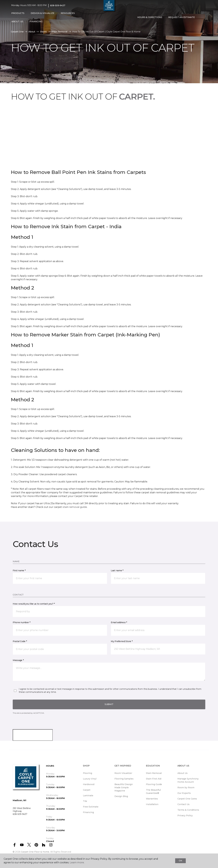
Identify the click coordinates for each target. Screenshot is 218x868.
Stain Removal (59, 32)
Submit (109, 704)
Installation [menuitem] (152, 804)
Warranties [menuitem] (152, 799)
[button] (200, 17)
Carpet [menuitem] (87, 790)
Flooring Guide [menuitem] (154, 784)
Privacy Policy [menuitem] (185, 815)
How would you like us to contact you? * (34, 604)
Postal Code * (20, 641)
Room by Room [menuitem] (186, 787)
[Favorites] (204, 17)
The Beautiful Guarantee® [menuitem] (153, 792)
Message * (18, 660)
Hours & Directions (150, 17)
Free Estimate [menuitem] (91, 807)
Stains (43, 32)
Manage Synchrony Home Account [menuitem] (188, 780)
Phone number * (22, 622)
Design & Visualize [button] (43, 13)
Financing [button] (36, 21)
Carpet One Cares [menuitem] (187, 799)
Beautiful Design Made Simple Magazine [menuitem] (124, 787)
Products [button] (18, 13)
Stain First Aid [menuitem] (154, 779)
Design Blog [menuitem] (121, 796)
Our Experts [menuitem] (184, 793)
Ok (180, 861)
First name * (19, 570)
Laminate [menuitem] (88, 796)
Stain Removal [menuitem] (154, 773)
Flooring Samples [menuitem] (124, 779)
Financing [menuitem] (88, 812)
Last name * (117, 570)
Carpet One (17, 32)
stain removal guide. (75, 507)
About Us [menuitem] (182, 773)
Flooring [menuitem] (88, 773)
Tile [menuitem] (85, 801)
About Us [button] (17, 21)
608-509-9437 (58, 5)
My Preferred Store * (122, 641)
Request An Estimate (182, 17)
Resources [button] (68, 13)
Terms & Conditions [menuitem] (188, 810)
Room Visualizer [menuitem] (123, 773)
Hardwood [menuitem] (89, 784)
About (32, 32)
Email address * (119, 622)
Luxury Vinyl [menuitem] (90, 779)
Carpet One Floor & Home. (35, 852)
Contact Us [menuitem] (183, 804)
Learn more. (77, 862)
